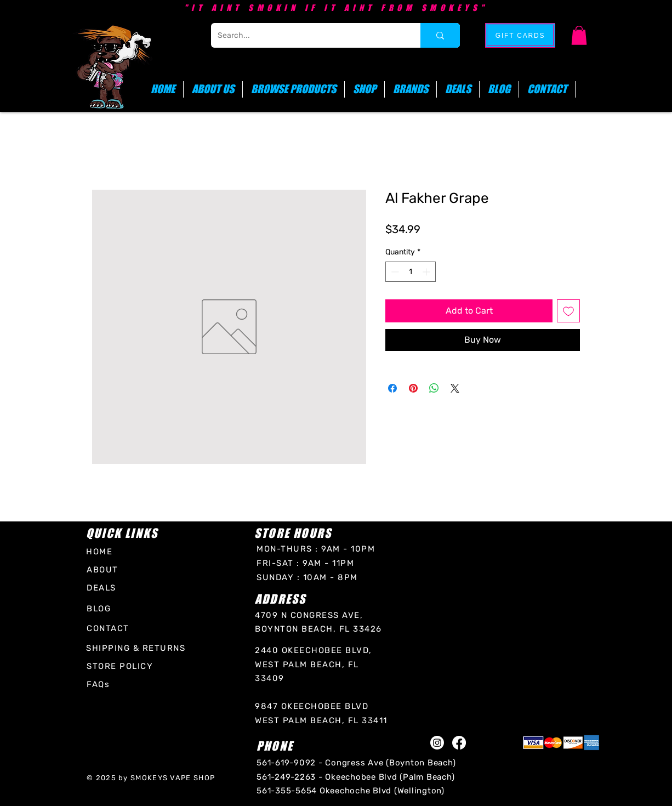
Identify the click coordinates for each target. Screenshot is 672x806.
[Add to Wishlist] (568, 311)
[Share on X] (455, 388)
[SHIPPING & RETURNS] (137, 648)
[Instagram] (437, 743)
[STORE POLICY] (122, 666)
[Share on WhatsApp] (434, 388)
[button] (579, 35)
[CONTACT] (109, 629)
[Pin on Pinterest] (413, 388)
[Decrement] (394, 272)
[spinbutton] (411, 272)
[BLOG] (103, 609)
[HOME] (104, 551)
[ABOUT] (105, 569)
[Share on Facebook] (392, 388)
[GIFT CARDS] (520, 35)
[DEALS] (103, 588)
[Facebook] (459, 743)
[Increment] (427, 272)
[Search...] (307, 35)
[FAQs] (101, 685)
